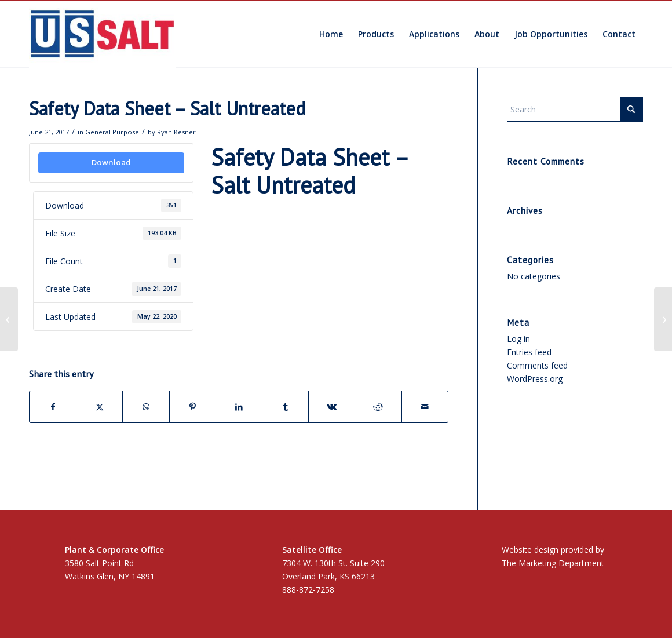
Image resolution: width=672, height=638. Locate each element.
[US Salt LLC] (102, 34)
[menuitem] (331, 34)
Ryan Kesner (176, 132)
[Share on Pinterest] (193, 407)
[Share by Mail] (425, 407)
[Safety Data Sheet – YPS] (663, 319)
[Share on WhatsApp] (146, 407)
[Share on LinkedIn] (239, 407)
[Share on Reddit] (378, 407)
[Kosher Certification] (9, 319)
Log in (518, 339)
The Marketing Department (553, 563)
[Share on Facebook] (53, 407)
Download (111, 162)
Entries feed (529, 352)
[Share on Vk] (332, 407)
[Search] (575, 109)
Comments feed (537, 365)
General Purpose (112, 132)
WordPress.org (535, 379)
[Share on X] (99, 407)
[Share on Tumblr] (285, 407)
